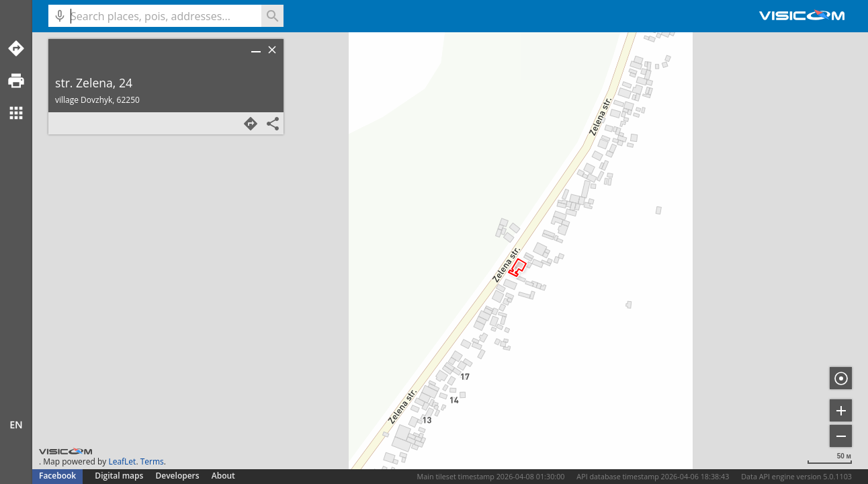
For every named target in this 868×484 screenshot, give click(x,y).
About (223, 476)
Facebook (57, 476)
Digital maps (120, 476)
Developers (178, 476)
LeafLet (122, 461)
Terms (152, 461)
